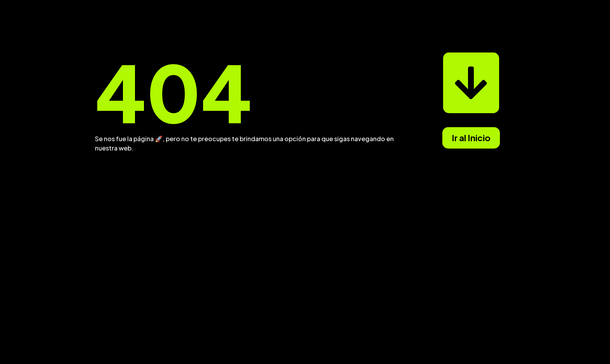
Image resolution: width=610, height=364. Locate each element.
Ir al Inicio (471, 138)
